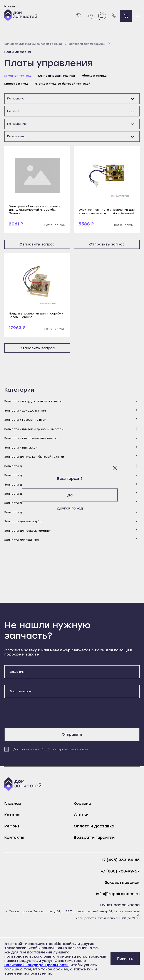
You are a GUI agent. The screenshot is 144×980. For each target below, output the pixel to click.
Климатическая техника (56, 76)
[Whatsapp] (78, 16)
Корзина (82, 803)
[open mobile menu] (138, 16)
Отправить (72, 734)
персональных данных (73, 750)
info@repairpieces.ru (118, 894)
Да (72, 495)
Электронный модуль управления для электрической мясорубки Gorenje (34, 210)
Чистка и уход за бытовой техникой (63, 84)
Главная (13, 803)
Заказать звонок (122, 883)
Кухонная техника (18, 76)
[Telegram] (90, 16)
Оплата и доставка (94, 826)
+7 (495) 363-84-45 (120, 860)
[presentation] (37, 713)
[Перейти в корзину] (126, 16)
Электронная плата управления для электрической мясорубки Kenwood (107, 211)
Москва (13, 7)
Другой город (72, 508)
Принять (125, 959)
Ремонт (12, 826)
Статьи (81, 815)
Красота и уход (16, 84)
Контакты (14, 837)
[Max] (102, 16)
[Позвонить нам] (114, 16)
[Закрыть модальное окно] (115, 468)
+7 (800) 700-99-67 (120, 871)
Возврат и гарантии (94, 837)
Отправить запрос (37, 244)
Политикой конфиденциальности (36, 965)
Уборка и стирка (94, 76)
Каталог (13, 815)
